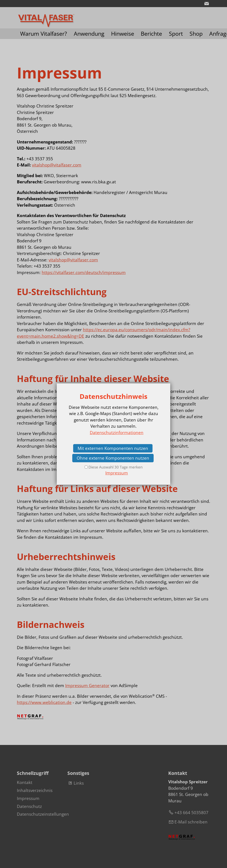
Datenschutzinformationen (117, 433)
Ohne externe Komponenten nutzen (113, 458)
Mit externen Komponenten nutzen (113, 448)
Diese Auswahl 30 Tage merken (115, 467)
